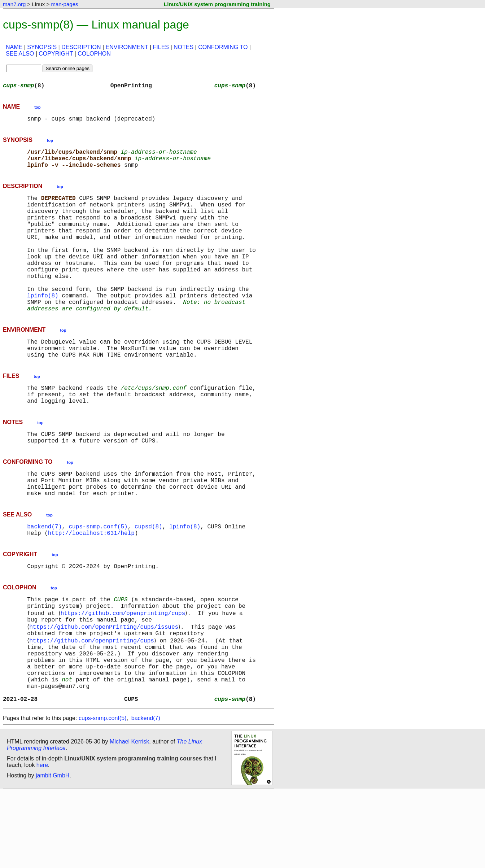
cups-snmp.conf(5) (98, 578)
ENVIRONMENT (127, 47)
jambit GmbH (53, 851)
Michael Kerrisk (129, 817)
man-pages (64, 4)
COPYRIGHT (56, 54)
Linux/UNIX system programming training (217, 4)
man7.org (14, 4)
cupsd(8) (148, 578)
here (42, 841)
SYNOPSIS (42, 47)
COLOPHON (94, 54)
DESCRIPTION (81, 47)
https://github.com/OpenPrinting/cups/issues (105, 687)
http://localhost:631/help (91, 586)
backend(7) (44, 578)
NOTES (183, 47)
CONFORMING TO (223, 47)
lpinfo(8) (43, 326)
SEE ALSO (20, 54)
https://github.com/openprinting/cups (124, 671)
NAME (14, 47)
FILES (161, 47)
